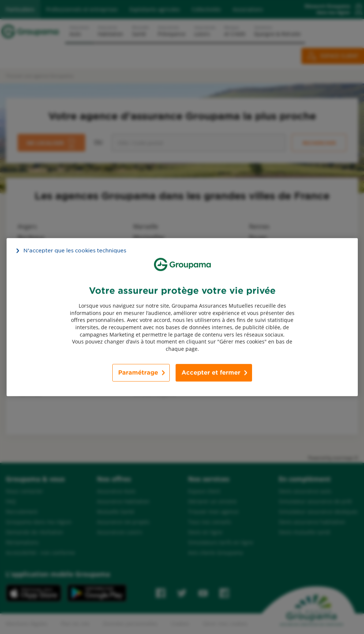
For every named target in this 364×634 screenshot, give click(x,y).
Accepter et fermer (211, 373)
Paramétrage (138, 373)
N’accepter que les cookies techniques (75, 250)
